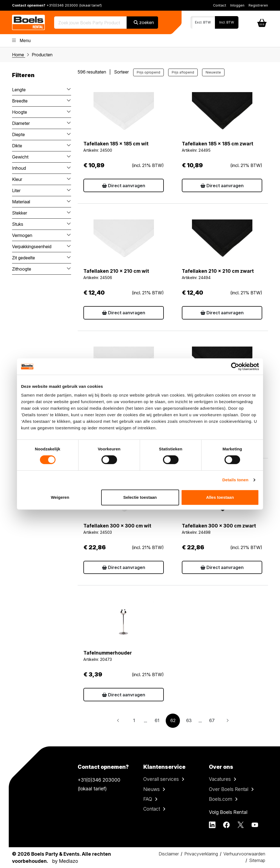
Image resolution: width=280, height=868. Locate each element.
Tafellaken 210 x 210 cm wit (116, 271)
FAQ (148, 799)
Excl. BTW (203, 22)
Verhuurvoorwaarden (244, 854)
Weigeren (60, 497)
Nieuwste (213, 72)
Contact (220, 5)
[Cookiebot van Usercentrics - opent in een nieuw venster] (235, 366)
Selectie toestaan (140, 497)
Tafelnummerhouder (108, 653)
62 (173, 720)
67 (212, 720)
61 (157, 720)
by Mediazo (65, 861)
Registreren (258, 5)
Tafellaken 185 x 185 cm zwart (218, 144)
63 (189, 720)
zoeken (144, 22)
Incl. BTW (227, 22)
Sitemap (257, 860)
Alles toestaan (220, 497)
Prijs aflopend (183, 72)
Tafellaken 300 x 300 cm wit (117, 526)
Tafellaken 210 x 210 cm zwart (218, 271)
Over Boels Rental (229, 789)
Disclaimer (169, 854)
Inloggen (237, 5)
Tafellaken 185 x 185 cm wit (116, 144)
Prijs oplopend (148, 72)
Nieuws (151, 789)
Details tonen (235, 480)
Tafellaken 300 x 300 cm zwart (219, 526)
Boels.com (221, 799)
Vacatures (220, 779)
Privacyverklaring (201, 854)
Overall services (161, 779)
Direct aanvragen (124, 186)
